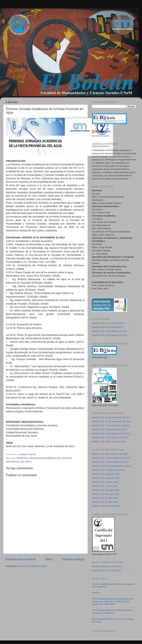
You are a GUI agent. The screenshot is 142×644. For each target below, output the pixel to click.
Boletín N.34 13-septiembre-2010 (109, 470)
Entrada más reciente (21, 559)
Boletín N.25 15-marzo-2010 (106, 506)
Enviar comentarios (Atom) (34, 566)
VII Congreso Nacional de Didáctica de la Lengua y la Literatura (112, 611)
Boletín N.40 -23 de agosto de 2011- (110, 438)
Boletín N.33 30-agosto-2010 (106, 474)
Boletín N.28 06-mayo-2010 (106, 494)
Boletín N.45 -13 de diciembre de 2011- (112, 417)
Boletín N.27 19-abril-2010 (105, 498)
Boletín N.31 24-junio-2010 (105, 482)
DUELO (96, 593)
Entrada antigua (73, 559)
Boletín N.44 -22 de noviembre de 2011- (112, 421)
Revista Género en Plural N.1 (107, 570)
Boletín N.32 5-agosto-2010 (106, 478)
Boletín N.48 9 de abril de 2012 (107, 327)
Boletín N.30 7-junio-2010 (105, 486)
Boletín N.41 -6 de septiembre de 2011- (112, 433)
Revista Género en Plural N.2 (107, 566)
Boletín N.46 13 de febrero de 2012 (110, 335)
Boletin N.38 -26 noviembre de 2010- (110, 454)
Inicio (49, 559)
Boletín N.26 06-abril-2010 (105, 502)
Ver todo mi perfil (100, 136)
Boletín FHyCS (103, 131)
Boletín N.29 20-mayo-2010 (106, 490)
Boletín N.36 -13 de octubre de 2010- (110, 462)
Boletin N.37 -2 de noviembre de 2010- (111, 458)
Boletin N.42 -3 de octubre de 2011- (110, 429)
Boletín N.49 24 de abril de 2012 (108, 323)
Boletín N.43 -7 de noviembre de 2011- (111, 425)
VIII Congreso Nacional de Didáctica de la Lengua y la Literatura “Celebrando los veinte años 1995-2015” (113, 601)
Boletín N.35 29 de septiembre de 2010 (112, 466)
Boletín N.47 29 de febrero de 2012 (110, 331)
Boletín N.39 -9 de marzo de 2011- (109, 442)
